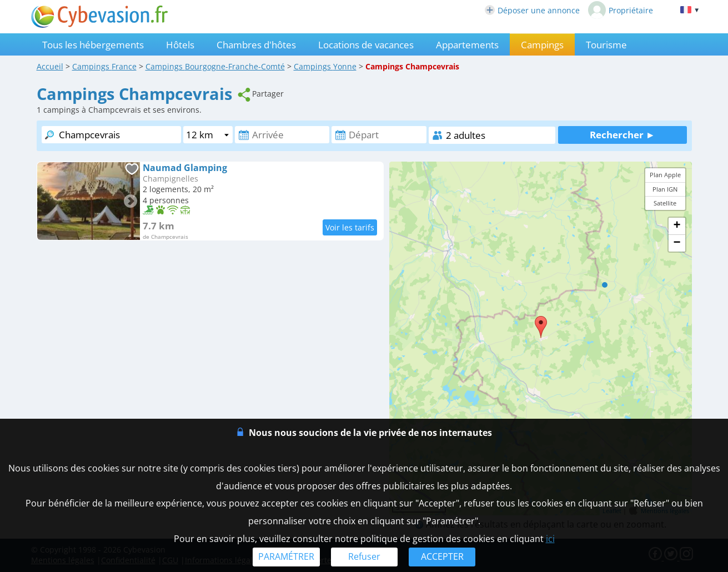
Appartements (467, 45)
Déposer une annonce (532, 10)
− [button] (677, 243)
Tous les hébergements (93, 45)
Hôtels (180, 45)
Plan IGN (665, 189)
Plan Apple (665, 175)
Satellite (665, 203)
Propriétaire (621, 10)
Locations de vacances (366, 45)
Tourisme (606, 45)
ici (550, 539)
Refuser (364, 556)
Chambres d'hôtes (256, 45)
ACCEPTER (442, 556)
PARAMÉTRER (286, 556)
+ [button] (677, 226)
